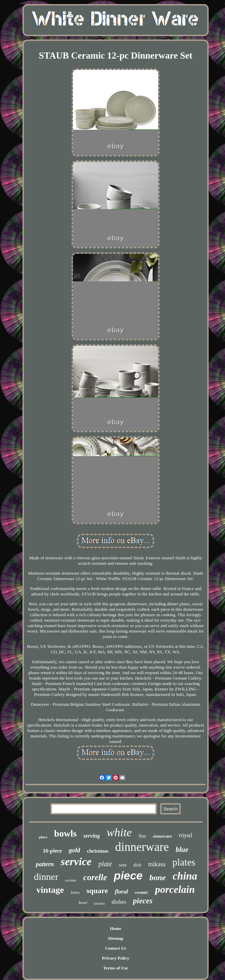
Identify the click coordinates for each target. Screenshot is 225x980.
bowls (65, 834)
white (119, 832)
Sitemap (116, 938)
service (76, 861)
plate (105, 864)
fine (142, 836)
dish (137, 865)
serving (92, 836)
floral (122, 892)
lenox (75, 892)
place (43, 837)
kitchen (100, 903)
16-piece (52, 851)
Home (115, 928)
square (97, 891)
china (185, 876)
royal (185, 835)
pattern (45, 864)
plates (184, 862)
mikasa (157, 864)
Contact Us (116, 948)
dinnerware (142, 847)
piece (128, 876)
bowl (83, 903)
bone (157, 877)
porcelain (175, 889)
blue (182, 850)
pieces (143, 901)
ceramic (141, 892)
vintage (50, 890)
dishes (119, 902)
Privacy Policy (116, 958)
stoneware (162, 836)
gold (74, 850)
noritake (71, 880)
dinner (46, 877)
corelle (95, 877)
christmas (98, 851)
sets (123, 865)
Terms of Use (116, 968)
